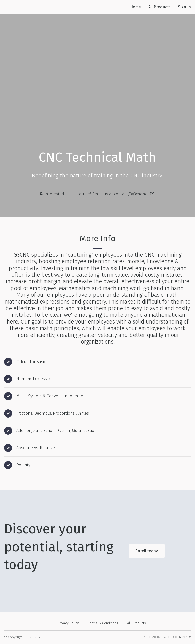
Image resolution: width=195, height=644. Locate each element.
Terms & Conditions (103, 623)
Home (135, 7)
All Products (159, 7)
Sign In (184, 7)
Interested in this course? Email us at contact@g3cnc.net (99, 194)
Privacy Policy (68, 623)
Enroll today (147, 551)
